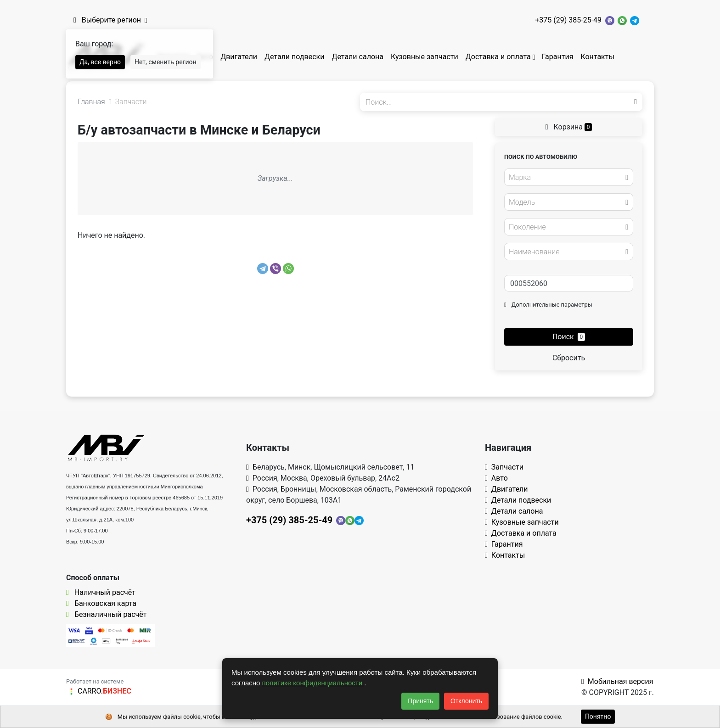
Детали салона (357, 57)
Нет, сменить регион (166, 62)
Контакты (597, 57)
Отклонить (466, 701)
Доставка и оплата (498, 57)
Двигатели (239, 57)
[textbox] (566, 178)
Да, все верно (100, 62)
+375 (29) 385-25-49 (568, 20)
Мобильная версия (617, 681)
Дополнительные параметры (548, 305)
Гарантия (558, 57)
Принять (420, 701)
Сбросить (569, 358)
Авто (496, 478)
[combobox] (569, 177)
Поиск (569, 337)
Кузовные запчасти (425, 57)
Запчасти (504, 467)
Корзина (569, 127)
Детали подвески (295, 57)
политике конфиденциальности (313, 683)
